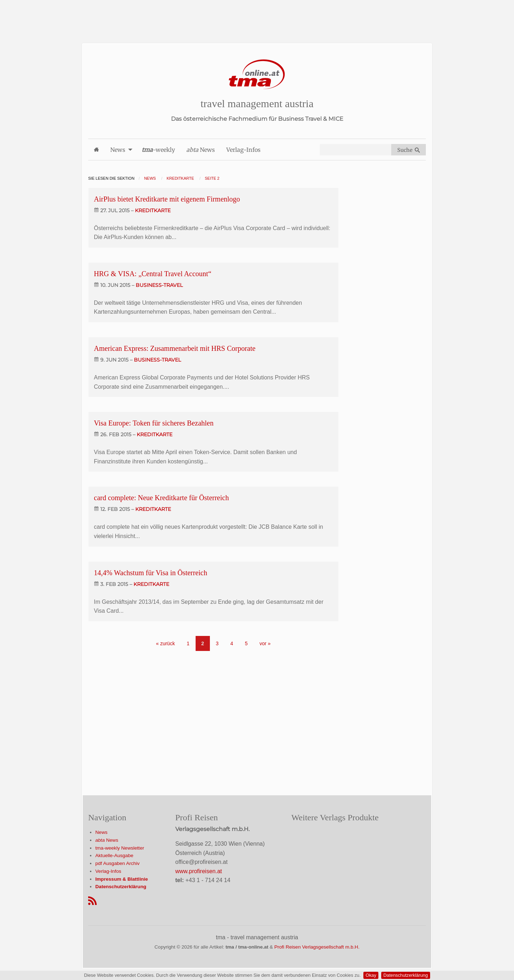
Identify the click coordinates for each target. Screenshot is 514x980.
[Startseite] (257, 74)
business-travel (159, 285)
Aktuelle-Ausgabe (114, 855)
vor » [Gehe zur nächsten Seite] (265, 643)
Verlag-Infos (108, 871)
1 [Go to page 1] (188, 643)
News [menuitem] (118, 150)
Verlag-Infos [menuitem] (243, 150)
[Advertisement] (257, 16)
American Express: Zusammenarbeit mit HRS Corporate (175, 348)
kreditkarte (153, 210)
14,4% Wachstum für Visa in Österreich (151, 573)
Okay (371, 975)
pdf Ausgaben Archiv (117, 863)
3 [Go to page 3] (217, 643)
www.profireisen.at (199, 871)
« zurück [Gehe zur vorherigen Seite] (165, 643)
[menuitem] (96, 150)
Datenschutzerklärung (405, 975)
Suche (409, 150)
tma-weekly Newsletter (120, 848)
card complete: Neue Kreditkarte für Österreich (161, 498)
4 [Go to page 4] (232, 643)
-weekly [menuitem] (158, 150)
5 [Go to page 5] (246, 643)
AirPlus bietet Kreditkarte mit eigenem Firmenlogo (167, 199)
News (101, 832)
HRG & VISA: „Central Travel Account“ (153, 274)
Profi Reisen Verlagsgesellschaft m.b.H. (317, 947)
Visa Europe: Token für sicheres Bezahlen (154, 423)
